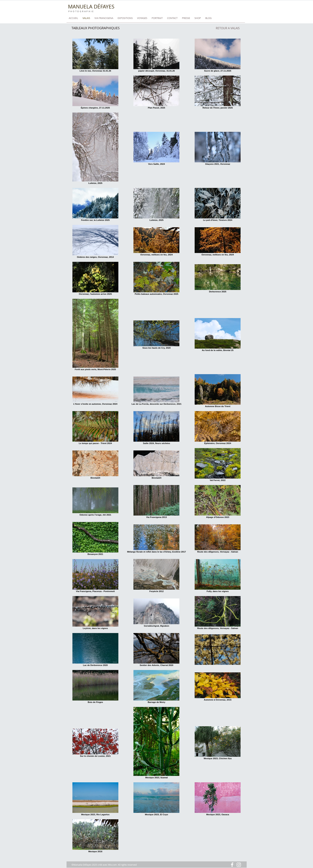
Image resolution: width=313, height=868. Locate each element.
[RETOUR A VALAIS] (228, 28)
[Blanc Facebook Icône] (232, 865)
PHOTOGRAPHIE (81, 11)
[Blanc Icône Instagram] (239, 865)
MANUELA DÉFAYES (91, 7)
